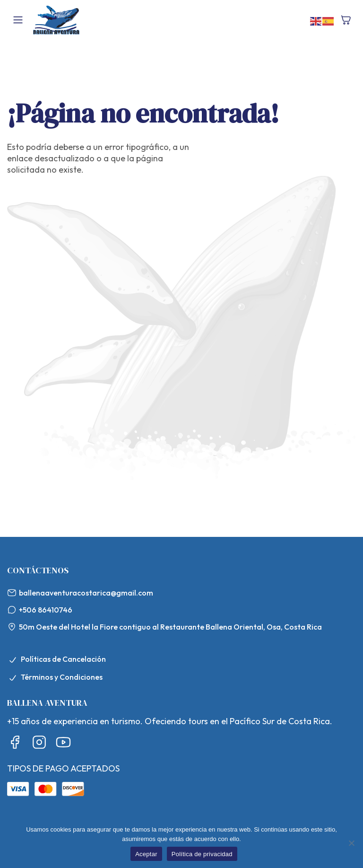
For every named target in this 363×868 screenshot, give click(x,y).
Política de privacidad (202, 854)
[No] (351, 843)
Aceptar (146, 854)
